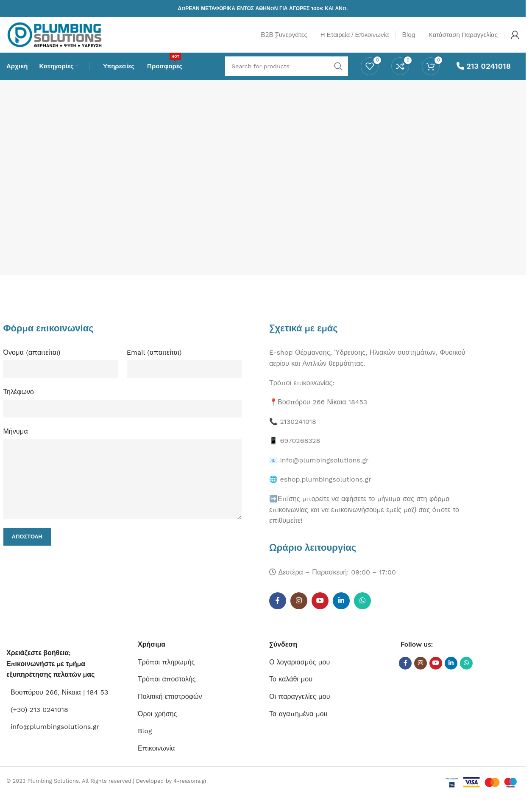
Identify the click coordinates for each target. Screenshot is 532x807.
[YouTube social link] (320, 611)
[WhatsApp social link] (362, 611)
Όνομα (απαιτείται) (32, 362)
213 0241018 (484, 74)
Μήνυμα (16, 441)
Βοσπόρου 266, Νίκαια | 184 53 (59, 702)
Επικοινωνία (156, 758)
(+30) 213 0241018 (39, 719)
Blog (145, 741)
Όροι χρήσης (157, 723)
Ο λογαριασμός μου (299, 671)
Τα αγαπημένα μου (298, 723)
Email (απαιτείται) (154, 362)
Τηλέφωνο (19, 401)
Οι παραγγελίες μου (299, 706)
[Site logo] (65, 38)
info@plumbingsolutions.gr (55, 736)
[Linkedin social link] (341, 611)
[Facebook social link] (278, 611)
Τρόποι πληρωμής (166, 671)
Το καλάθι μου (291, 689)
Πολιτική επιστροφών (170, 706)
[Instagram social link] (299, 611)
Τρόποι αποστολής (167, 689)
